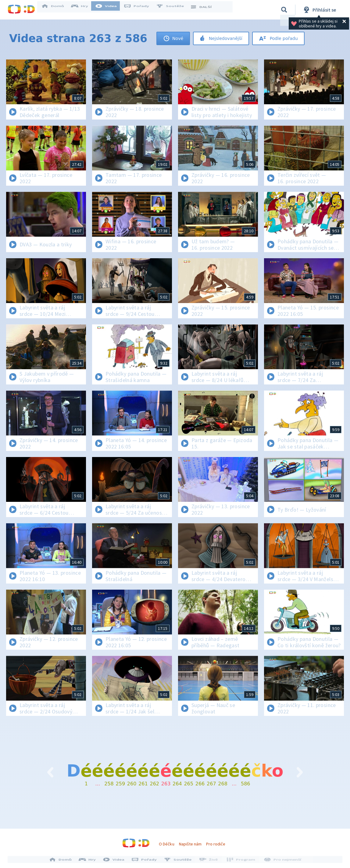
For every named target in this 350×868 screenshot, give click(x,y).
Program (241, 861)
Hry (84, 10)
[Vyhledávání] (284, 10)
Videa (110, 10)
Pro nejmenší (281, 861)
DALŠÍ (205, 10)
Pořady (141, 10)
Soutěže (174, 10)
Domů (57, 10)
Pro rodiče (216, 844)
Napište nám (190, 844)
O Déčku (166, 844)
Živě (210, 861)
